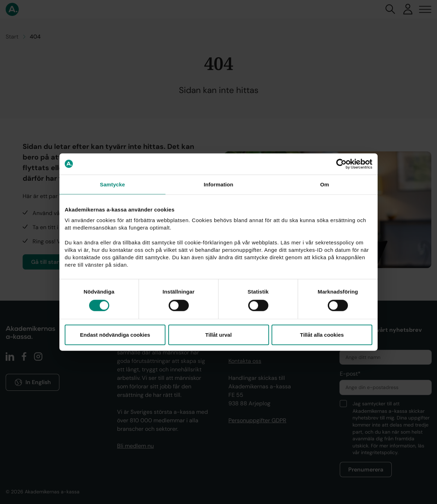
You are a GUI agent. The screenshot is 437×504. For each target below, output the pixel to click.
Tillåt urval (219, 335)
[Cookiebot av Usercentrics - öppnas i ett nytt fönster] (341, 164)
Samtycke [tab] (113, 184)
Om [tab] (324, 184)
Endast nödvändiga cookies (115, 335)
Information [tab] (218, 184)
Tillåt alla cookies (322, 335)
